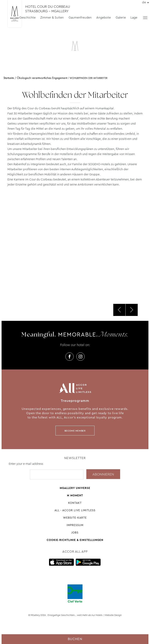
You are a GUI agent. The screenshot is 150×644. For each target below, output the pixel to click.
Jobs (75, 533)
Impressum (75, 525)
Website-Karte (75, 518)
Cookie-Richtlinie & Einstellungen (75, 540)
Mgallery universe (75, 488)
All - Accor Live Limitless (75, 510)
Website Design (113, 615)
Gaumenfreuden (80, 17)
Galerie (121, 17)
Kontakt (75, 503)
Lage (134, 17)
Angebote (104, 17)
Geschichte (27, 17)
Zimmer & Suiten (52, 17)
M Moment (75, 495)
